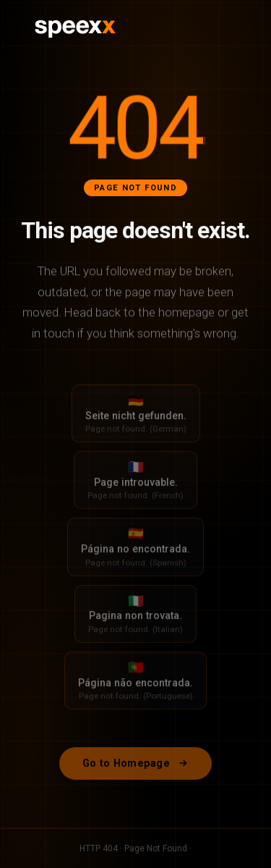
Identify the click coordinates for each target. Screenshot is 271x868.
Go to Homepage (135, 768)
